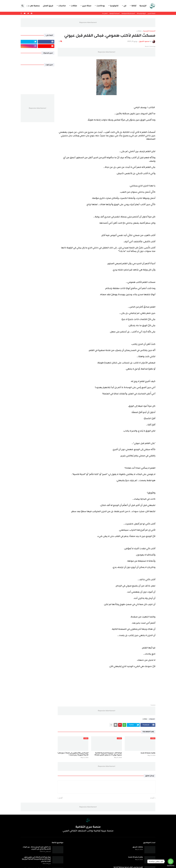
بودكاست (101, 6)
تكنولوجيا (114, 6)
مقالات (74, 6)
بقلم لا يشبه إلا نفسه (148, 753)
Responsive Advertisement (88, 23)
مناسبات (62, 6)
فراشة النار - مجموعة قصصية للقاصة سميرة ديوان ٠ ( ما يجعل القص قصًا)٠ (108, 754)
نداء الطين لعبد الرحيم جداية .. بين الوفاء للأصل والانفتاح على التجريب (37, 848)
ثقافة (134, 6)
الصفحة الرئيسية (149, 31)
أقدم (61, 798)
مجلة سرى (87, 6)
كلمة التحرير (152, 13)
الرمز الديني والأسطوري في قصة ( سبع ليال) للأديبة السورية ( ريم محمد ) (73, 754)
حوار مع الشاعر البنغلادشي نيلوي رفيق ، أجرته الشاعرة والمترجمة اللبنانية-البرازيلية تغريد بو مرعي (36, 859)
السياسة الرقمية (115, 13)
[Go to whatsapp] (171, 861)
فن (125, 6)
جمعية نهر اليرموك (31, 6)
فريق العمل (48, 6)
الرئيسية (143, 6)
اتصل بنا (105, 13)
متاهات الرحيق (138, 847)
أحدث (152, 798)
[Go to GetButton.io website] (171, 866)
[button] (28, 6)
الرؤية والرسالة (141, 13)
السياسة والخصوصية (128, 13)
